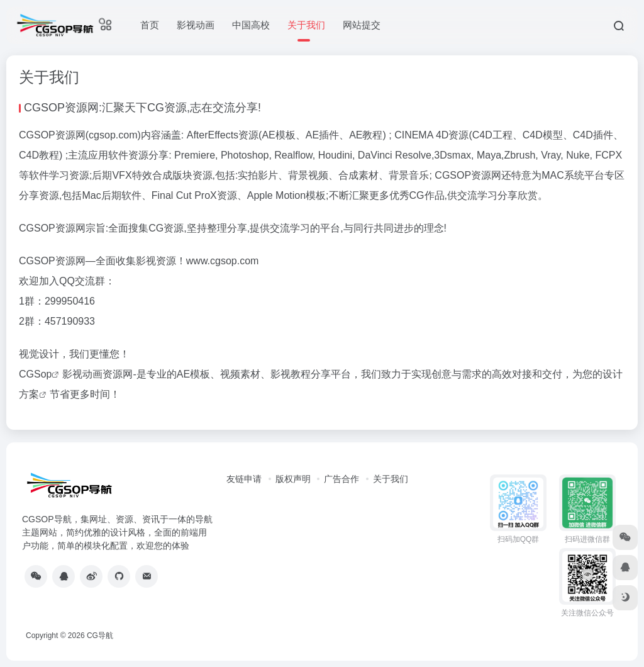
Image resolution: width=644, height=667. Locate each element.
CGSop (35, 374)
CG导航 (100, 636)
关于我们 (391, 479)
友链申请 (244, 479)
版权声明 (293, 479)
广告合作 (341, 479)
